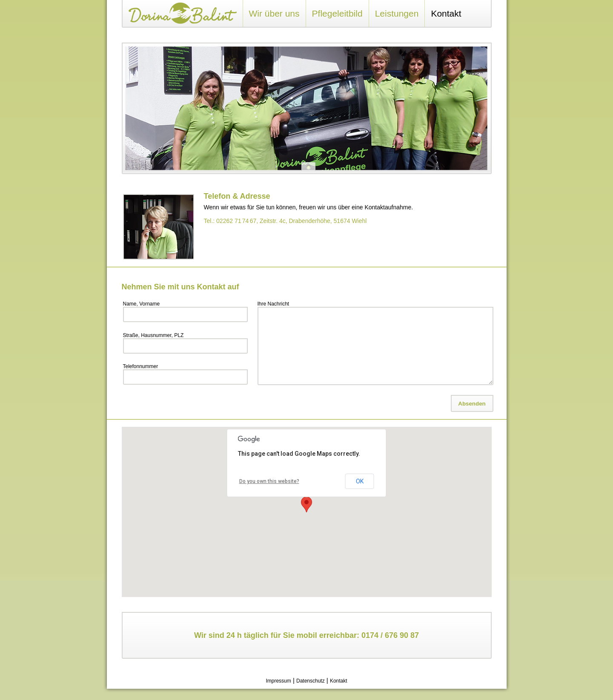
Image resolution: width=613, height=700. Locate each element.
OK (360, 481)
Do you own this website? (269, 481)
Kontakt (446, 13)
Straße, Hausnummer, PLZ (153, 335)
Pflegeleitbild (337, 13)
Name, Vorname (142, 304)
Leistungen (397, 13)
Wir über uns (274, 13)
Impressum (278, 681)
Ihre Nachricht (274, 304)
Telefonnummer (141, 366)
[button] (306, 504)
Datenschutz (311, 681)
